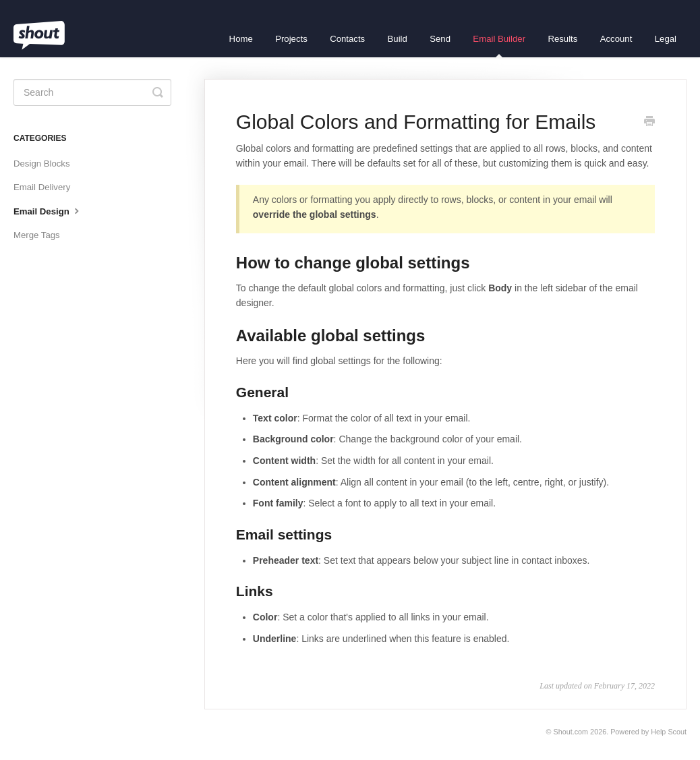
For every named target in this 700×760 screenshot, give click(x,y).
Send (440, 39)
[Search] (92, 92)
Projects (291, 39)
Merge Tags (37, 235)
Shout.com (571, 732)
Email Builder (499, 46)
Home (241, 39)
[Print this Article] (649, 123)
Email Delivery (42, 187)
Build (398, 39)
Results (562, 39)
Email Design (48, 210)
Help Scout (669, 732)
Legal (666, 39)
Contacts (347, 39)
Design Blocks (42, 164)
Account (616, 39)
